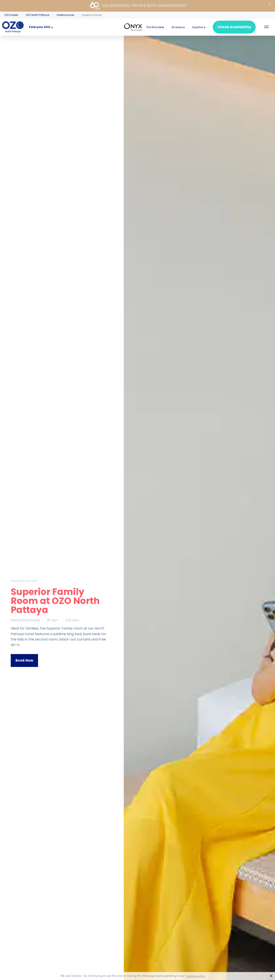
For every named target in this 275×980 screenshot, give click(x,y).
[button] (198, 27)
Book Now (24, 660)
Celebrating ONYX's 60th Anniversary (138, 6)
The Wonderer (155, 27)
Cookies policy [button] (196, 976)
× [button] (271, 976)
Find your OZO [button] (40, 27)
